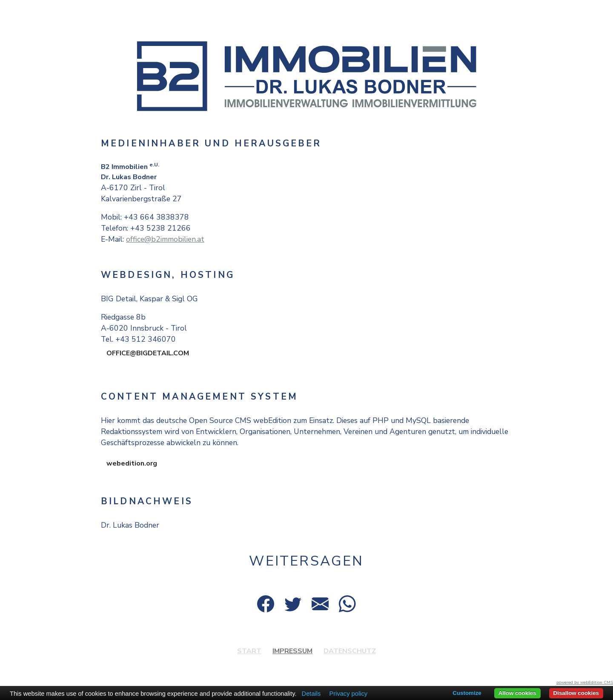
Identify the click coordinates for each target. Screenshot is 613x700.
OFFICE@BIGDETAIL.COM (148, 353)
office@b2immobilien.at (165, 239)
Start (249, 651)
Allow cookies (517, 693)
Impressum (292, 651)
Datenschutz (350, 651)
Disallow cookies (576, 693)
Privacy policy (348, 694)
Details (311, 694)
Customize (467, 693)
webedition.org (132, 463)
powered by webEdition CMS (585, 683)
